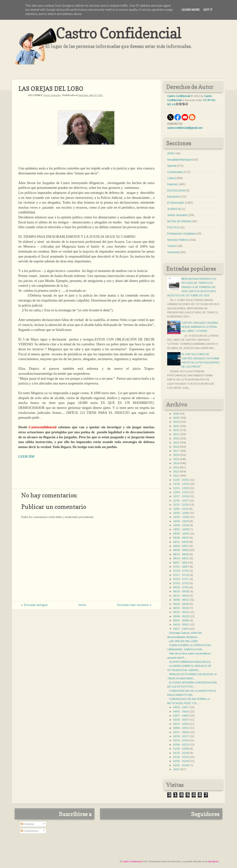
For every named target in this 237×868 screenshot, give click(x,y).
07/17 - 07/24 (181, 575)
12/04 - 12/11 (181, 492)
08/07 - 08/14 (181, 563)
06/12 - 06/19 (181, 596)
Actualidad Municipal (179, 160)
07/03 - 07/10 (181, 583)
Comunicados (175, 172)
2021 (176, 434)
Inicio (82, 605)
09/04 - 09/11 (181, 546)
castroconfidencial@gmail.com (185, 128)
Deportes (173, 184)
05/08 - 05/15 (181, 616)
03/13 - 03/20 (181, 724)
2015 (176, 459)
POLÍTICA (173, 227)
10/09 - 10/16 (181, 525)
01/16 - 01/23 (181, 757)
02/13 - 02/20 (181, 740)
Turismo (172, 246)
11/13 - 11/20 (181, 505)
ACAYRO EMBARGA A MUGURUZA (190, 662)
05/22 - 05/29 (181, 608)
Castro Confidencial (119, 33)
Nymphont (213, 862)
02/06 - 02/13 (181, 745)
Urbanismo (174, 252)
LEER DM (26, 456)
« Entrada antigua (34, 605)
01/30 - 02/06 (181, 749)
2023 (176, 426)
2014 (176, 463)
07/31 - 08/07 (181, 567)
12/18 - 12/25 (181, 484)
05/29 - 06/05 (181, 604)
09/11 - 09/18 (181, 542)
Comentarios (30, 831)
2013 (176, 467)
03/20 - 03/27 (181, 720)
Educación (173, 197)
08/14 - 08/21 (181, 558)
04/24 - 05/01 (181, 624)
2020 (176, 438)
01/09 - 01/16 (181, 761)
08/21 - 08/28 (181, 554)
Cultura (171, 178)
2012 (176, 472)
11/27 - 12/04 (181, 496)
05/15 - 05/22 (181, 612)
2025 (176, 418)
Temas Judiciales (52, 95)
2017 (176, 451)
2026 (176, 414)
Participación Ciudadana (181, 234)
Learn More (191, 10)
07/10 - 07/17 (181, 579)
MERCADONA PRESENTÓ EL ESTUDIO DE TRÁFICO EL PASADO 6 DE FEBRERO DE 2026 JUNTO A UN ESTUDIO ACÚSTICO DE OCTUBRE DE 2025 (192, 287)
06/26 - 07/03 (181, 587)
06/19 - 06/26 (181, 591)
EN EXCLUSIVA (176, 190)
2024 (176, 422)
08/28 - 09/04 (181, 550)
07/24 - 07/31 (181, 571)
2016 (176, 455)
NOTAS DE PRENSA (179, 221)
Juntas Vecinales (177, 215)
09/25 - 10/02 (181, 534)
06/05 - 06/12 (181, 600)
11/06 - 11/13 (181, 509)
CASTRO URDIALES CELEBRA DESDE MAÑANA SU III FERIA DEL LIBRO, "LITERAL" (200, 327)
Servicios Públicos (178, 240)
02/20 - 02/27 (181, 736)
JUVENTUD (174, 209)
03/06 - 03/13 (181, 728)
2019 (176, 442)
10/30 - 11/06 (181, 513)
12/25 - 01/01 (181, 480)
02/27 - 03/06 (181, 732)
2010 (176, 769)
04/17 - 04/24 (181, 629)
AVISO (171, 153)
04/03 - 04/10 (181, 712)
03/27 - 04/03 (181, 716)
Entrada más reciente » (134, 605)
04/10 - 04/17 (181, 707)
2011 (176, 476)
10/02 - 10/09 (181, 529)
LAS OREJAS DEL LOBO (183, 641)
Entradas (27, 824)
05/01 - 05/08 (181, 620)
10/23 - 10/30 (181, 517)
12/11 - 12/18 (181, 488)
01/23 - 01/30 (181, 753)
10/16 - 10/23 (181, 521)
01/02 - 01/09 (181, 765)
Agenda (172, 166)
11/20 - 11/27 (181, 501)
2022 (176, 430)
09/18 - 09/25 (181, 538)
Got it (208, 10)
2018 (176, 447)
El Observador (176, 203)
